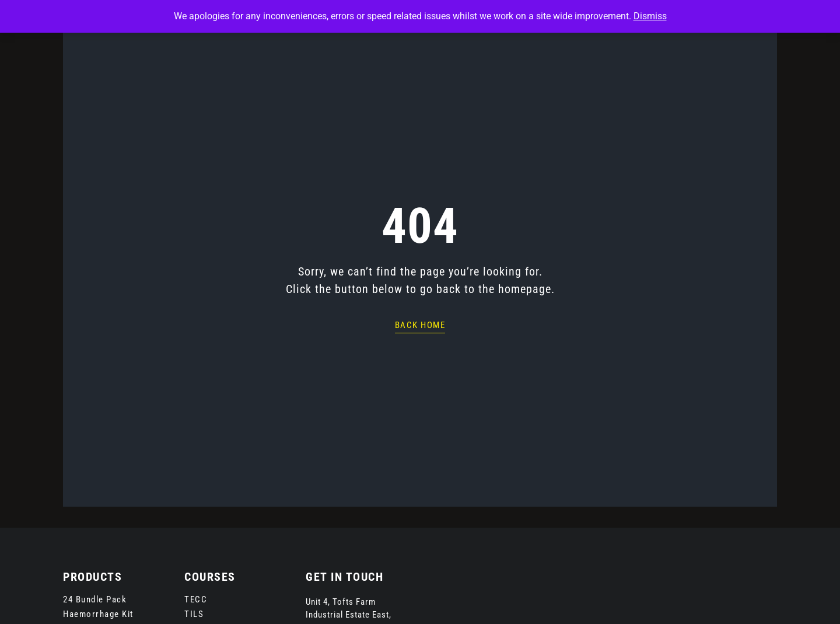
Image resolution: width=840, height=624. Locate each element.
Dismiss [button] (650, 16)
